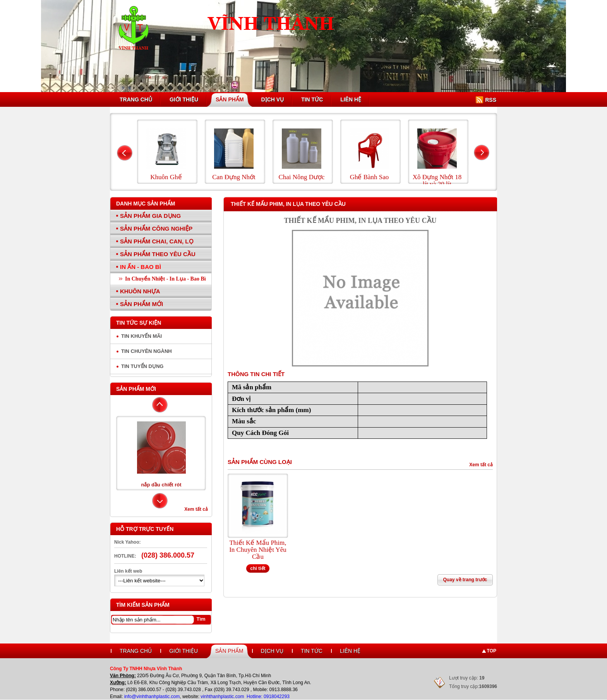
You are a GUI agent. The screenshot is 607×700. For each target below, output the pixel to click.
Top (492, 651)
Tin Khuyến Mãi (141, 336)
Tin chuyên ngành (147, 351)
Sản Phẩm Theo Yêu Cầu (158, 254)
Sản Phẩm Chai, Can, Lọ (157, 241)
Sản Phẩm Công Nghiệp (156, 228)
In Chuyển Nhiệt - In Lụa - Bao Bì (165, 279)
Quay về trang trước (465, 580)
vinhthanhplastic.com (223, 697)
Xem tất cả (196, 509)
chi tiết (258, 568)
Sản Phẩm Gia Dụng (150, 216)
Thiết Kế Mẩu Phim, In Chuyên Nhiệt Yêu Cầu (258, 550)
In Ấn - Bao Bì (141, 267)
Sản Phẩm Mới (141, 304)
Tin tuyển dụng (142, 366)
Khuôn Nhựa (140, 291)
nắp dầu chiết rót (161, 485)
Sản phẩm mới (136, 389)
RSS (491, 100)
